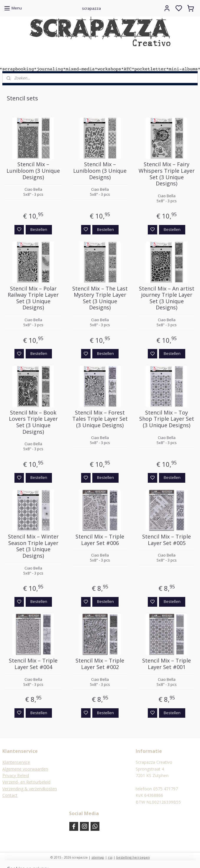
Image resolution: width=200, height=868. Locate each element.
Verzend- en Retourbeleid (26, 782)
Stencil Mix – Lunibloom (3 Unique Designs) (33, 171)
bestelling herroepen (133, 857)
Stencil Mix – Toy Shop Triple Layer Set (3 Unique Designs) (167, 419)
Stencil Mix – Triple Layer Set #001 (167, 664)
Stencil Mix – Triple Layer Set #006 (100, 540)
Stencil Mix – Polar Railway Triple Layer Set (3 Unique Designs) (33, 298)
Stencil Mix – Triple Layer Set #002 (100, 664)
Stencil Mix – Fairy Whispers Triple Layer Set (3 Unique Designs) (167, 174)
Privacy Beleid (16, 775)
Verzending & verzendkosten (30, 789)
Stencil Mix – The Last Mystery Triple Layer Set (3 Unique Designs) (100, 298)
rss (110, 857)
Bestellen (39, 229)
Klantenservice (16, 762)
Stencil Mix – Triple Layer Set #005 (167, 540)
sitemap (98, 857)
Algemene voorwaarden (25, 769)
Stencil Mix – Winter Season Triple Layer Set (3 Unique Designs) (33, 546)
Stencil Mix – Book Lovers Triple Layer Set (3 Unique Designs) (33, 422)
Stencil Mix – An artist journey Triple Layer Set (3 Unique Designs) (167, 298)
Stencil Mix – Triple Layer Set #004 (33, 664)
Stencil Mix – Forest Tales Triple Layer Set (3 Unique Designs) (100, 419)
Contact (10, 795)
